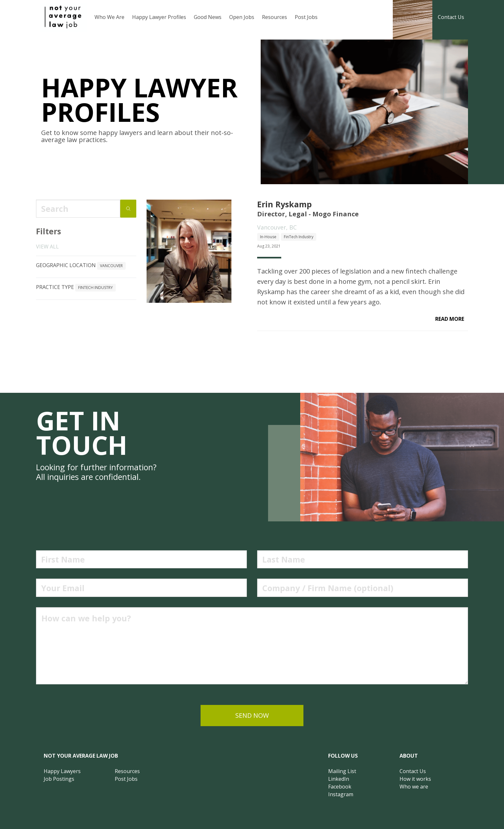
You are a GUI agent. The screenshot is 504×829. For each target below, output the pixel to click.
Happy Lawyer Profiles (159, 17)
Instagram (341, 794)
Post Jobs (306, 17)
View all (47, 247)
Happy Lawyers (62, 771)
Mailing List (342, 771)
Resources (274, 17)
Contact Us (451, 17)
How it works (415, 779)
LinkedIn (339, 779)
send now (252, 715)
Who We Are (109, 17)
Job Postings (59, 779)
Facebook (340, 787)
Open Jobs (242, 17)
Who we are (414, 787)
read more (450, 319)
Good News (208, 17)
